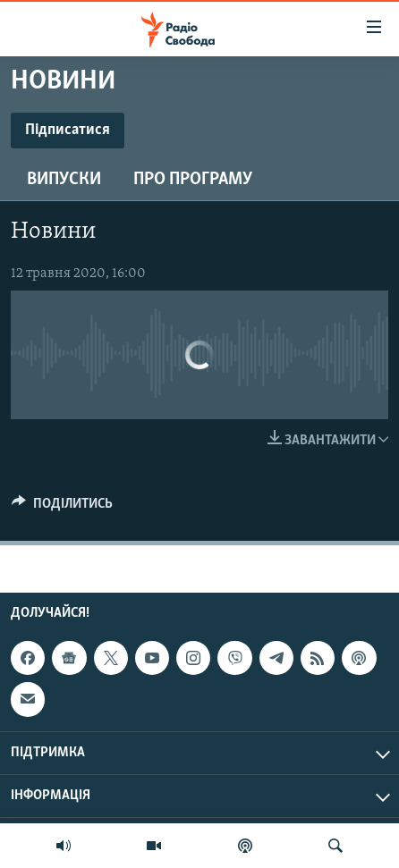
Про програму (193, 180)
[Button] (62, 508)
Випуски (64, 180)
